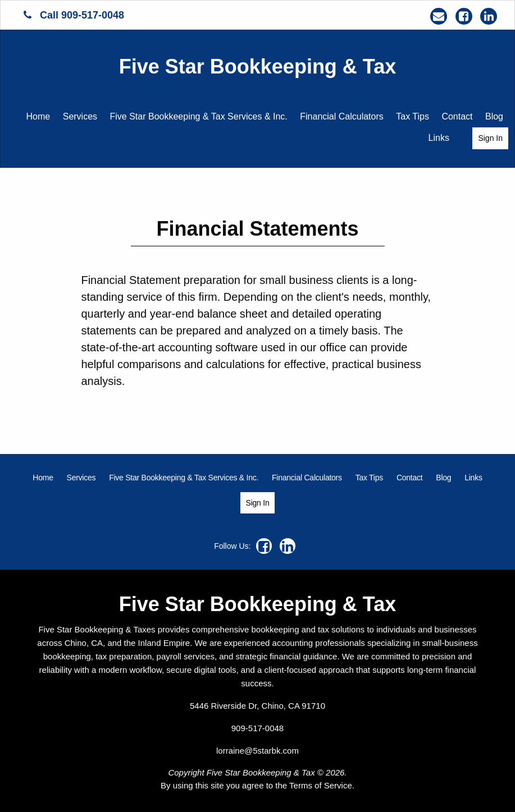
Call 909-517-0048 (74, 15)
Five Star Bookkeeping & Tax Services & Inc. (199, 116)
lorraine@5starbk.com (257, 751)
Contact (457, 116)
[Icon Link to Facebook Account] (464, 16)
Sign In (490, 138)
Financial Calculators (342, 116)
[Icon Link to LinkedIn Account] (489, 16)
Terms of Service (321, 785)
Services (80, 116)
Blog (494, 116)
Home (38, 116)
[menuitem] (38, 117)
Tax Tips (413, 116)
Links (439, 138)
